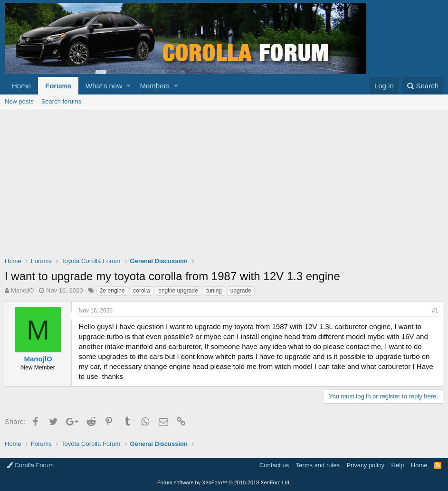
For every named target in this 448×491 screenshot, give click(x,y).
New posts (19, 101)
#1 (435, 311)
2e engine (112, 291)
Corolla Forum (30, 465)
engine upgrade (178, 291)
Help (398, 465)
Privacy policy (366, 465)
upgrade (241, 291)
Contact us (274, 465)
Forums (58, 86)
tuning (214, 291)
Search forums (62, 101)
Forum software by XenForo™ (224, 482)
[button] (129, 86)
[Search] (423, 86)
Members (155, 86)
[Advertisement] (224, 180)
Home (21, 86)
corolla (141, 291)
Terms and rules (318, 465)
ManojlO (22, 290)
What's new (104, 86)
